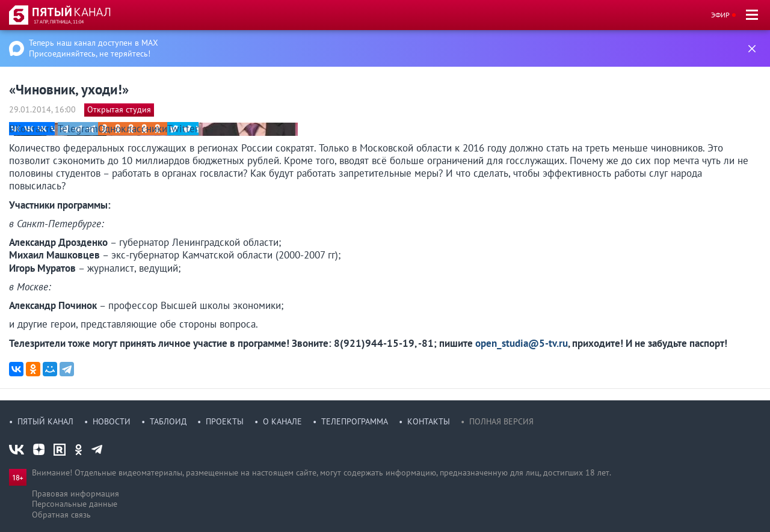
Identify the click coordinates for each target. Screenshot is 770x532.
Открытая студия (119, 109)
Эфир (720, 15)
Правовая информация (75, 494)
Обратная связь (61, 515)
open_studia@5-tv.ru (522, 343)
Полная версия (501, 421)
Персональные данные (75, 504)
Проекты (225, 421)
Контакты (429, 421)
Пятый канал (45, 421)
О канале (282, 421)
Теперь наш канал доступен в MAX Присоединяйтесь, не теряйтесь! (94, 48)
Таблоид (168, 421)
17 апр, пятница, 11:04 (59, 22)
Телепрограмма (355, 421)
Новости (112, 421)
